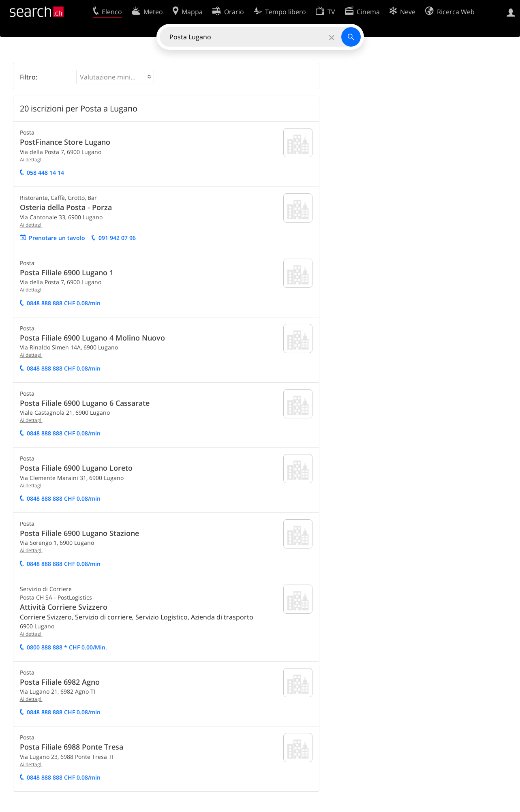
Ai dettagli (31, 160)
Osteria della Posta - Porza (66, 207)
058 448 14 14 (45, 172)
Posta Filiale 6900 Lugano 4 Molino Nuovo (92, 338)
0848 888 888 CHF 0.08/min (64, 303)
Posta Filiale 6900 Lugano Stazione (79, 533)
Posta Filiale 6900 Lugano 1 (67, 272)
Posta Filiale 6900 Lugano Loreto (76, 468)
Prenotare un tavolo (57, 238)
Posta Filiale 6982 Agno (60, 682)
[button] (115, 77)
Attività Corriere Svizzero (64, 607)
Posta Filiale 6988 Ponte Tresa (72, 747)
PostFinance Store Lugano (65, 142)
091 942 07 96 (117, 238)
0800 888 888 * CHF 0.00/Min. (67, 647)
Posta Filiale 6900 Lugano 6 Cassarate (85, 403)
